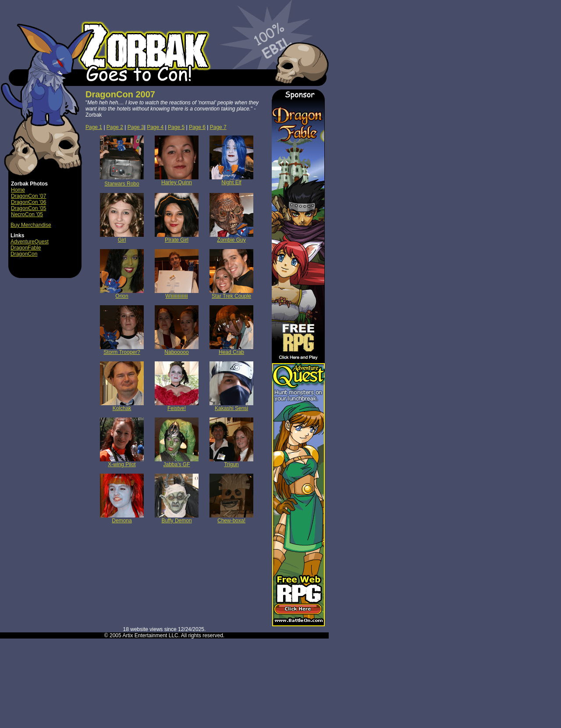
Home (18, 190)
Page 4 (155, 127)
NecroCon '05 (27, 214)
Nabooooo (177, 350)
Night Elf (231, 180)
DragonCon (24, 254)
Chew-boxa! (231, 518)
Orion (122, 294)
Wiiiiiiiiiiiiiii (177, 294)
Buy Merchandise (31, 225)
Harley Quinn (177, 180)
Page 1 (94, 127)
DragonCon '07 (28, 196)
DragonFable (26, 248)
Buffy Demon (177, 518)
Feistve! (177, 406)
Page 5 (176, 127)
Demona (122, 518)
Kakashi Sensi (231, 406)
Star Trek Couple (231, 294)
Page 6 (197, 127)
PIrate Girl (177, 237)
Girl (122, 237)
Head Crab (231, 350)
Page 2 (115, 127)
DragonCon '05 (28, 208)
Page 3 (136, 127)
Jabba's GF (177, 462)
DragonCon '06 (28, 202)
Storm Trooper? (122, 350)
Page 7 (218, 127)
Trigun (231, 462)
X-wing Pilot (122, 462)
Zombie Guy (231, 237)
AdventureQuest (30, 242)
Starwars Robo (122, 184)
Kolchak (122, 406)
